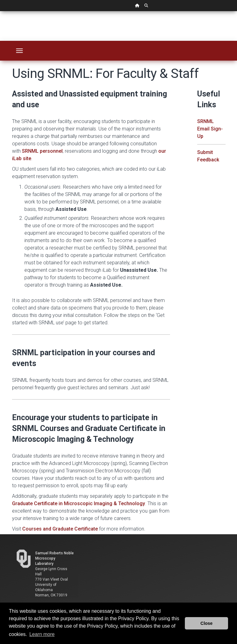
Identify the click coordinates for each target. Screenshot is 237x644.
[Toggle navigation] (19, 51)
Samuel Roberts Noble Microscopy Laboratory (54, 558)
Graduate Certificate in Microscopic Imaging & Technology (79, 503)
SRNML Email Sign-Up (210, 129)
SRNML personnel (42, 151)
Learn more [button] (42, 634)
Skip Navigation (0, 11)
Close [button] (207, 623)
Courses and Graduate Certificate (60, 529)
